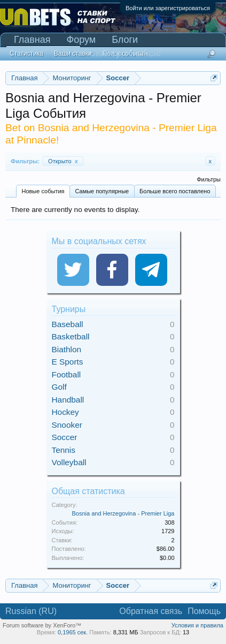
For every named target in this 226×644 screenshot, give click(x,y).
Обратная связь (151, 611)
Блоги (125, 40)
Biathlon (67, 349)
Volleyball (69, 462)
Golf (59, 387)
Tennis (64, 450)
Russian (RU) (31, 611)
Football (67, 374)
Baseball (68, 324)
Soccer (65, 437)
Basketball (71, 336)
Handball (68, 400)
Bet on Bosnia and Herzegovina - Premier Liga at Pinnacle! (111, 134)
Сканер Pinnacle (125, 53)
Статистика (26, 54)
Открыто (63, 161)
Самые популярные (102, 191)
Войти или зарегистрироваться (168, 8)
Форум (81, 40)
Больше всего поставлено (175, 191)
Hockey (65, 412)
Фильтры (209, 179)
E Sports (68, 362)
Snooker (67, 425)
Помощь (204, 611)
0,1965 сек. (73, 632)
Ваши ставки (73, 54)
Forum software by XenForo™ (42, 625)
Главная (32, 40)
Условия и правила (197, 625)
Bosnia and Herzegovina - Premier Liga (123, 513)
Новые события (43, 191)
